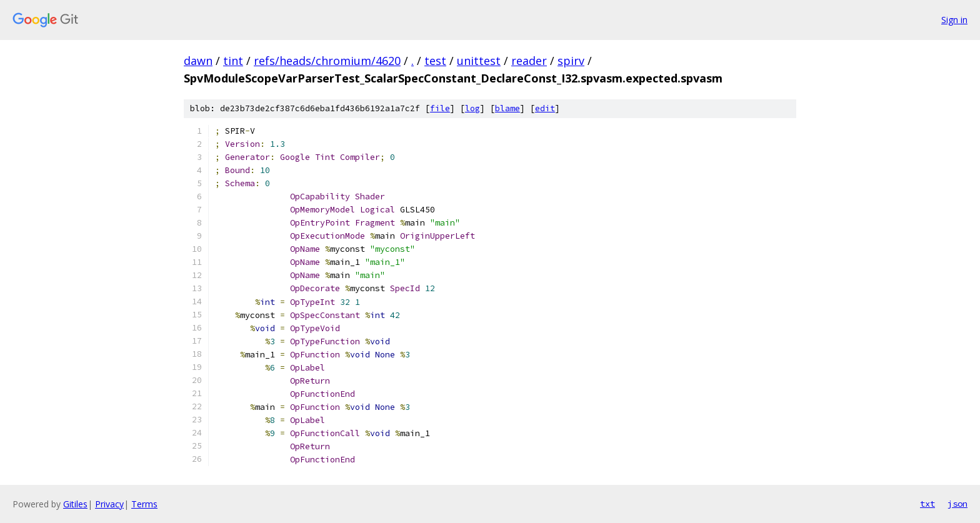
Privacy (109, 504)
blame (507, 108)
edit (545, 108)
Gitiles (75, 504)
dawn (198, 61)
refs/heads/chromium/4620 (327, 61)
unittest (479, 61)
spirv (571, 61)
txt (927, 504)
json (957, 504)
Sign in (954, 20)
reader (529, 61)
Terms (144, 504)
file (440, 108)
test (435, 61)
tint (233, 61)
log (472, 108)
